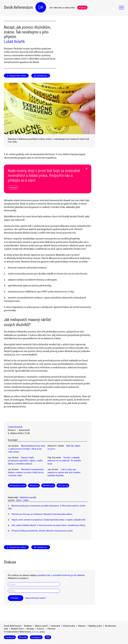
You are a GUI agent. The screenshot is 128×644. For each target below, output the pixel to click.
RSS (48, 637)
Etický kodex (69, 626)
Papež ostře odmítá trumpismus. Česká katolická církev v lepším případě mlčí (48, 520)
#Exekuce (34, 486)
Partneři (51, 629)
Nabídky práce (95, 626)
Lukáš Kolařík (14, 42)
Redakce (28, 626)
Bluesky (30, 629)
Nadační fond (17, 629)
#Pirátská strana (17, 486)
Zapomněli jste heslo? (35, 598)
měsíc (26, 500)
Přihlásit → (15, 598)
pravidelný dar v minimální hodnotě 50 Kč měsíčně (61, 575)
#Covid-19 (63, 486)
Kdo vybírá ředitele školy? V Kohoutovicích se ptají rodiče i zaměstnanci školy (48, 525)
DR (41, 7)
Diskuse (82, 626)
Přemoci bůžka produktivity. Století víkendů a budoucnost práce (42, 531)
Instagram (36, 637)
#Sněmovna (48, 486)
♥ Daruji (82, 8)
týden (19, 500)
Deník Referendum (18, 7)
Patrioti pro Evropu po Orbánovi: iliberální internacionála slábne (42, 514)
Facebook (10, 637)
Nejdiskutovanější (28, 497)
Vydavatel (55, 626)
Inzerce (40, 629)
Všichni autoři (41, 626)
